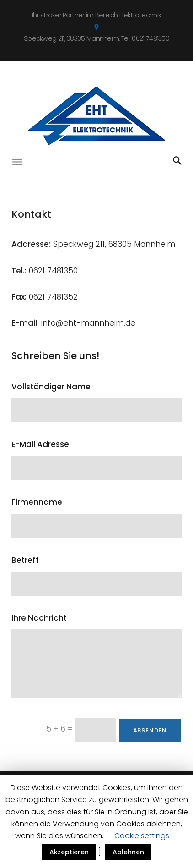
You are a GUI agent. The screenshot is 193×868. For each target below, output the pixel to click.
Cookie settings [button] (142, 836)
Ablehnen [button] (128, 852)
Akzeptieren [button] (69, 852)
